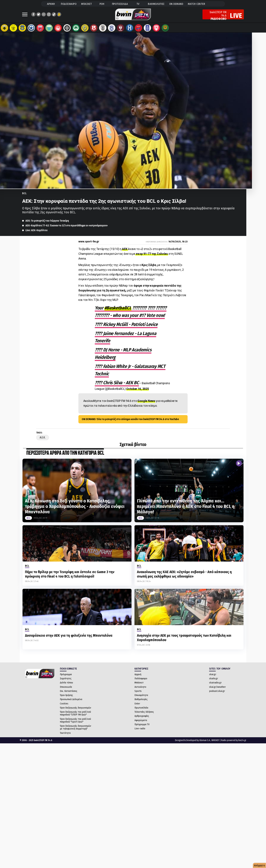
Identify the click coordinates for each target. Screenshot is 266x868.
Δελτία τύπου (66, 683)
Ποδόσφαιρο (141, 678)
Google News (146, 401)
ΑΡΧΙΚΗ (51, 4)
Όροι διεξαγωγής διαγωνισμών (76, 708)
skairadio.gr (215, 683)
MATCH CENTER (196, 4)
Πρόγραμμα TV (142, 724)
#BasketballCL (118, 308)
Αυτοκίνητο (140, 687)
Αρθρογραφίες (142, 716)
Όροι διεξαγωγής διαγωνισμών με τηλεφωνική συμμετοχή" (76, 727)
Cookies (64, 704)
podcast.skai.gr (217, 691)
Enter (137, 704)
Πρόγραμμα (66, 674)
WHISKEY (215, 740)
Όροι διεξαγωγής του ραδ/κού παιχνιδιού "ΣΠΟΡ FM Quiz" (75, 713)
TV (138, 4)
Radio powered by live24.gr (234, 740)
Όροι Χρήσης (66, 695)
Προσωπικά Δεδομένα (71, 699)
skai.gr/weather (217, 687)
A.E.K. (43, 437)
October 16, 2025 (137, 389)
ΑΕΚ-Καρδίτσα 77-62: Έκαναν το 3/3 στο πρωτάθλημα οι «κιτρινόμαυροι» (67, 225)
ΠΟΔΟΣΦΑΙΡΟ (69, 4)
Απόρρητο (259, 865)
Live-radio (140, 728)
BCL (24, 193)
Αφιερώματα (141, 720)
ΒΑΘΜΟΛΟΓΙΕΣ (156, 4)
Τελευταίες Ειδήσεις (144, 712)
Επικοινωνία (66, 687)
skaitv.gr (214, 678)
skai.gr (213, 674)
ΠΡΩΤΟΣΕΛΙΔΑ (120, 4)
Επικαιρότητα (141, 695)
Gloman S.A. (205, 740)
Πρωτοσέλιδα (141, 708)
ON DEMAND (176, 4)
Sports (138, 691)
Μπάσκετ (139, 683)
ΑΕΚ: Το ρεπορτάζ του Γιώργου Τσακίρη (47, 221)
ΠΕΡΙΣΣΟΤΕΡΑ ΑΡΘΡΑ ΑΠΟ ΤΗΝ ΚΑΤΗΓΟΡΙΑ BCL (65, 453)
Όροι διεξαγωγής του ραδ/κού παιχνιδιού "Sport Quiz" (75, 720)
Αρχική (138, 674)
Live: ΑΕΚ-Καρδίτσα (36, 230)
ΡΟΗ (102, 4)
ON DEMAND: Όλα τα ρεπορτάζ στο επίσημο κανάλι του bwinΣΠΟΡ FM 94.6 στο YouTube (130, 419)
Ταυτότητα (65, 733)
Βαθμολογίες (141, 699)
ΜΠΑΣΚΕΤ (87, 4)
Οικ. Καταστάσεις (69, 691)
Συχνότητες (66, 678)
